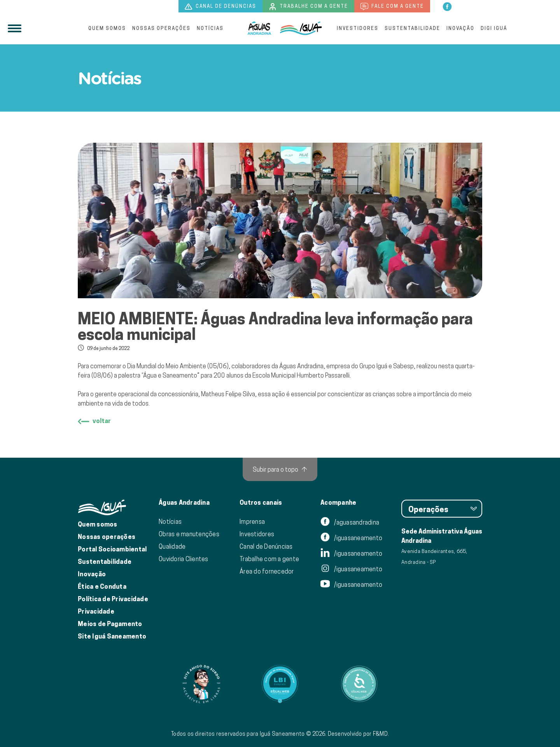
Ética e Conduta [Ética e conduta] (102, 587)
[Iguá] (259, 28)
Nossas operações (161, 28)
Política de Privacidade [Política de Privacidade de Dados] (113, 599)
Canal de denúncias (220, 7)
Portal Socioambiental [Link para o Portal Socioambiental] (112, 549)
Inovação (460, 28)
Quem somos (107, 28)
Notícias (210, 28)
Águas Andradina (184, 503)
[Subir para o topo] (280, 469)
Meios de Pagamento (110, 624)
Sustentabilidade (412, 28)
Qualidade (172, 546)
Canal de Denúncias (266, 546)
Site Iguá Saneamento (112, 636)
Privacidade (96, 611)
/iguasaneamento (351, 538)
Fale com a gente (392, 7)
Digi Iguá (494, 28)
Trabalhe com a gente (308, 7)
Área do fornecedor (267, 571)
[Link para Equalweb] (280, 684)
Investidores (358, 28)
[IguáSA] (301, 28)
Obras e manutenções (189, 534)
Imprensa (252, 521)
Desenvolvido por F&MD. (359, 734)
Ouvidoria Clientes (184, 559)
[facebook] (447, 6)
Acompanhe (338, 503)
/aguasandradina (350, 522)
